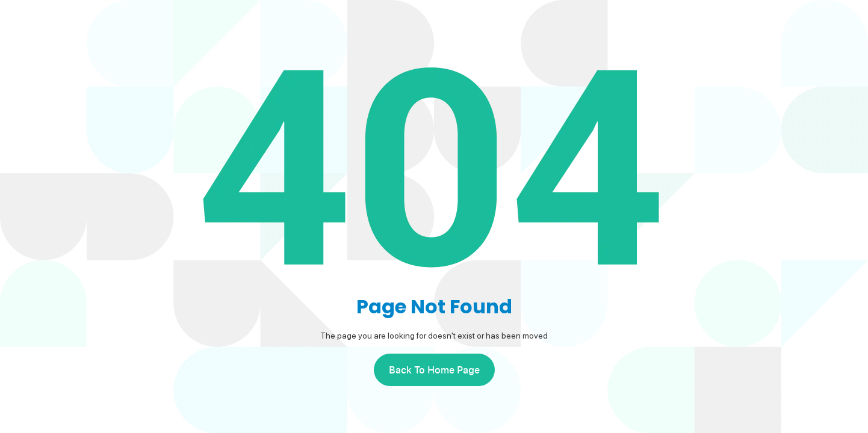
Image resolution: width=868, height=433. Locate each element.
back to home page (434, 370)
